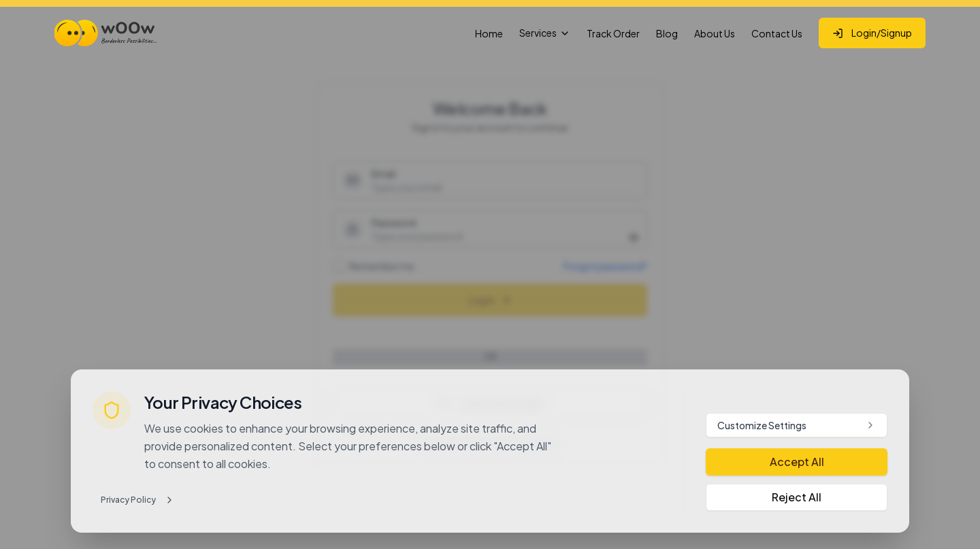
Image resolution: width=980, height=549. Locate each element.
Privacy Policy (138, 500)
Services (545, 33)
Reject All (797, 497)
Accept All (797, 462)
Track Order (613, 33)
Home (489, 33)
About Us (715, 33)
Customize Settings (797, 425)
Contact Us (777, 33)
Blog (667, 33)
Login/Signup (872, 33)
